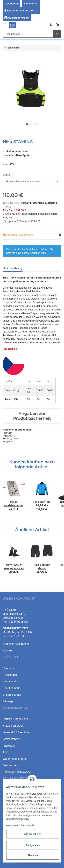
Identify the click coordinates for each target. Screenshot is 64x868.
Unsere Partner (12, 695)
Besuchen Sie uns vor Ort (23, 11)
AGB (6, 752)
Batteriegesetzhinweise (17, 772)
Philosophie (10, 675)
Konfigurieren (33, 845)
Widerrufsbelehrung (15, 759)
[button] (51, 25)
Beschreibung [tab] (13, 268)
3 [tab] (34, 124)
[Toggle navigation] (4, 23)
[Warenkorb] (58, 25)
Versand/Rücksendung (16, 732)
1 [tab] (27, 124)
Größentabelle (11, 739)
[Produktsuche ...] (28, 34)
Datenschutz (28, 825)
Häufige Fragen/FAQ (15, 719)
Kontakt (7, 651)
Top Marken (12, 4)
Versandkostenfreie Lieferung (39, 203)
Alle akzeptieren (33, 834)
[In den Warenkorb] (5, 57)
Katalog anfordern (18, 18)
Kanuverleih (31, 4)
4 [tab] (37, 124)
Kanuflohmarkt (12, 688)
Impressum (12, 825)
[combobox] (32, 182)
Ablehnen (33, 855)
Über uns (8, 668)
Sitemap (8, 701)
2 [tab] (30, 124)
